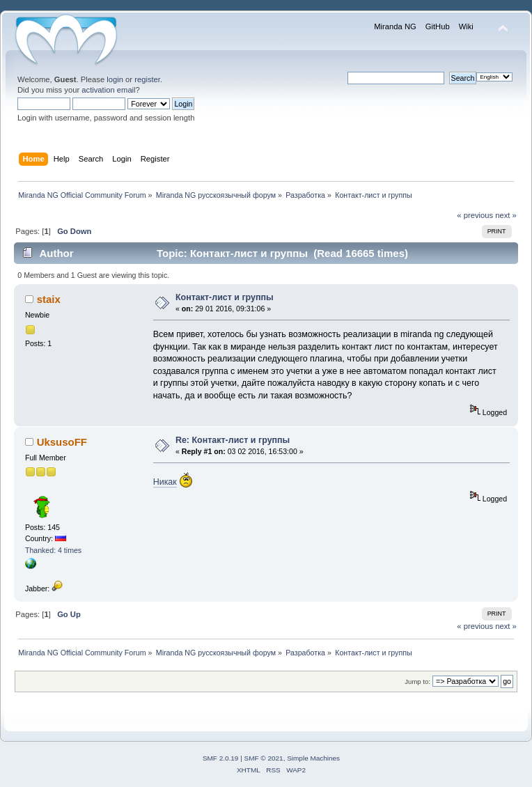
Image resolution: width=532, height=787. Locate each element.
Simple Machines (313, 758)
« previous (475, 215)
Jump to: (417, 681)
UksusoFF (62, 442)
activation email (108, 90)
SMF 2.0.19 (221, 758)
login (115, 79)
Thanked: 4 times (53, 550)
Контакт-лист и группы (225, 297)
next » (506, 215)
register (147, 79)
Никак (165, 482)
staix (49, 299)
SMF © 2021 (264, 758)
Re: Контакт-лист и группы (233, 440)
